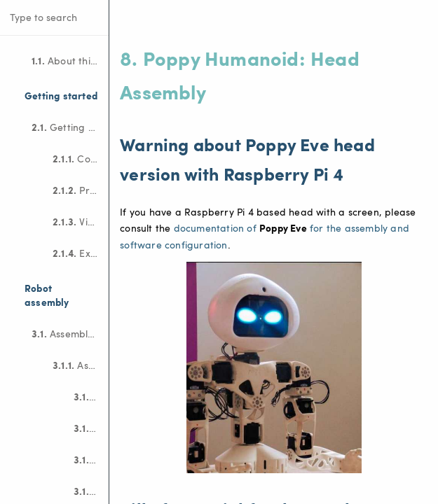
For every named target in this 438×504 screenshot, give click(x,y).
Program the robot (81, 190)
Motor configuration (91, 459)
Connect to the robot (81, 158)
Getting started (70, 127)
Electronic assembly (91, 428)
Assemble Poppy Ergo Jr (81, 365)
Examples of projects (81, 253)
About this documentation (70, 60)
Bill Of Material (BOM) (91, 396)
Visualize (81, 221)
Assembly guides (70, 333)
